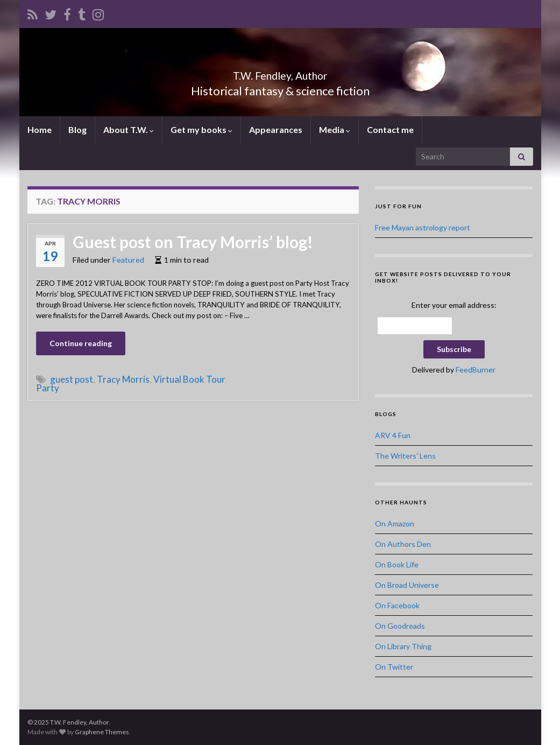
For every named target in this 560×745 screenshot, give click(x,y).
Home (40, 129)
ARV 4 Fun (393, 435)
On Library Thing (403, 646)
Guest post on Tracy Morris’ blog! (193, 242)
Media (335, 129)
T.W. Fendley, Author (280, 73)
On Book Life (397, 564)
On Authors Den (403, 544)
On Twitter (394, 667)
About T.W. (129, 129)
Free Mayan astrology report (423, 227)
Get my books (201, 129)
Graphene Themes (102, 732)
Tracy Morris (123, 379)
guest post (72, 379)
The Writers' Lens (405, 456)
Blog (77, 129)
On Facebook (397, 605)
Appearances (276, 129)
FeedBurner (476, 370)
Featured (128, 260)
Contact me (390, 129)
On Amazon (395, 523)
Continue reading (81, 343)
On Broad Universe (407, 585)
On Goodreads (400, 626)
